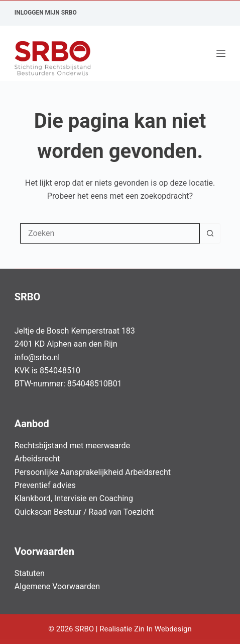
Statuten (30, 573)
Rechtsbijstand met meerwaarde (72, 446)
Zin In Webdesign (164, 629)
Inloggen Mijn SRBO (46, 13)
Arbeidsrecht (37, 459)
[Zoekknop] (210, 233)
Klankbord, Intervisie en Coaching (74, 498)
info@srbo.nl (37, 357)
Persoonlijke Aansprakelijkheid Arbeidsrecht (93, 472)
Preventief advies (45, 485)
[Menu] (221, 53)
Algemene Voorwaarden (57, 586)
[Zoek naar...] (110, 233)
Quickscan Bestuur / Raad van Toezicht (84, 512)
